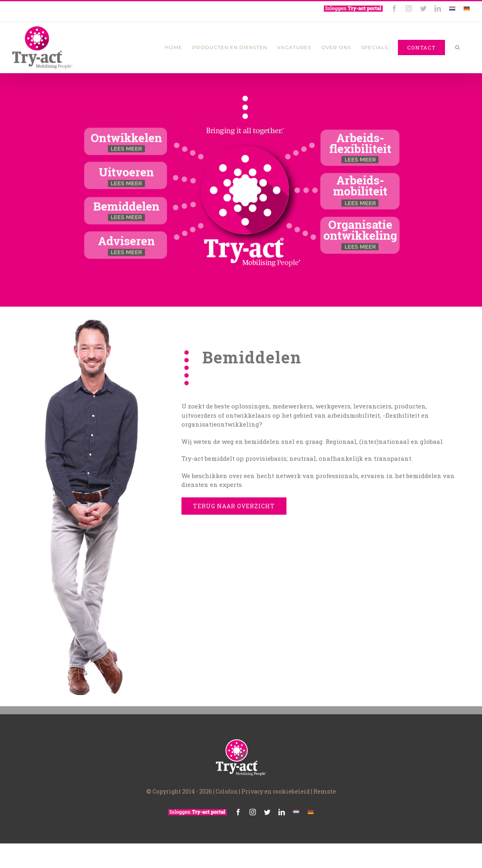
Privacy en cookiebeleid (276, 791)
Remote (325, 791)
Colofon (227, 791)
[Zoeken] (457, 47)
